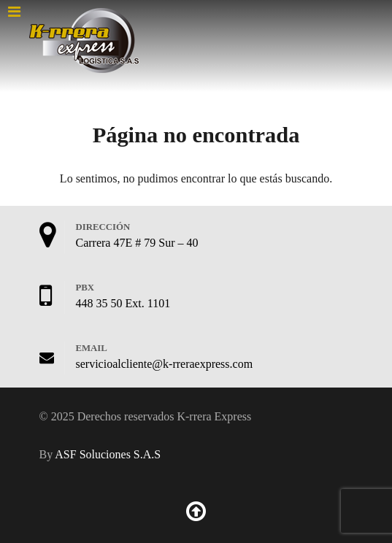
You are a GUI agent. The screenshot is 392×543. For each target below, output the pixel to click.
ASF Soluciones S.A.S (108, 454)
